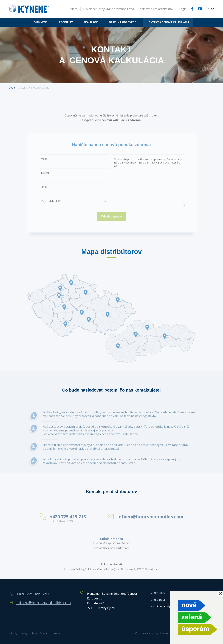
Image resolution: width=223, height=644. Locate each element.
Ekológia (159, 600)
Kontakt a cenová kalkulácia (168, 22)
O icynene (41, 22)
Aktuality (159, 593)
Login (183, 9)
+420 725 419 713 (33, 594)
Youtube (200, 9)
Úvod (12, 88)
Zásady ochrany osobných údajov (28, 633)
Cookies (56, 633)
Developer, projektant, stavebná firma (109, 9)
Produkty (66, 22)
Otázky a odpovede (123, 22)
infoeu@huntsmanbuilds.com (44, 603)
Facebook (192, 9)
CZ (207, 9)
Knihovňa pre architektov (156, 9)
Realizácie (91, 22)
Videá (74, 9)
